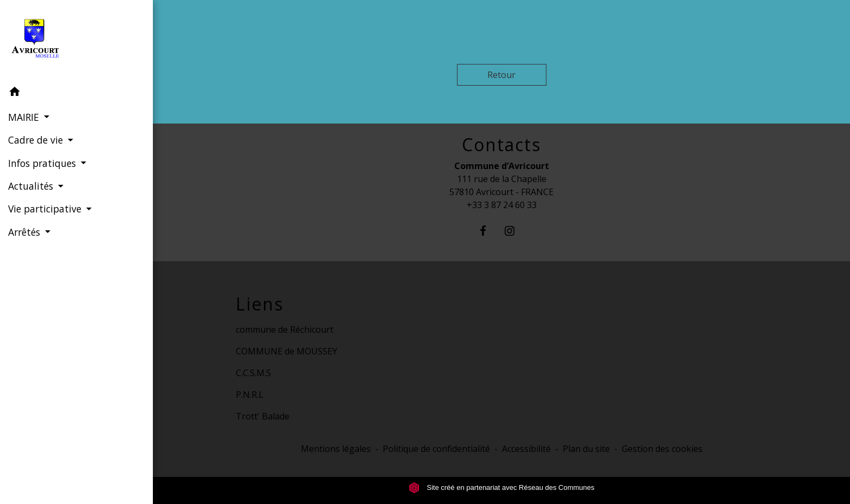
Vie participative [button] (46, 209)
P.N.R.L (250, 395)
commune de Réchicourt (285, 329)
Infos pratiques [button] (43, 163)
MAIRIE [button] (25, 117)
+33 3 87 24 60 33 (502, 205)
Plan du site (586, 449)
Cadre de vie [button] (37, 140)
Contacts (501, 145)
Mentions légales (336, 449)
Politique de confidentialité (436, 449)
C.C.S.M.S (253, 373)
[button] (76, 93)
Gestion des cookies (662, 449)
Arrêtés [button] (25, 232)
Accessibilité (526, 449)
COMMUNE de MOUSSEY (286, 351)
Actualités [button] (32, 186)
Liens (260, 304)
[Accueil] (76, 40)
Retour (501, 75)
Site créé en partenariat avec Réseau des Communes (502, 487)
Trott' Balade (263, 416)
